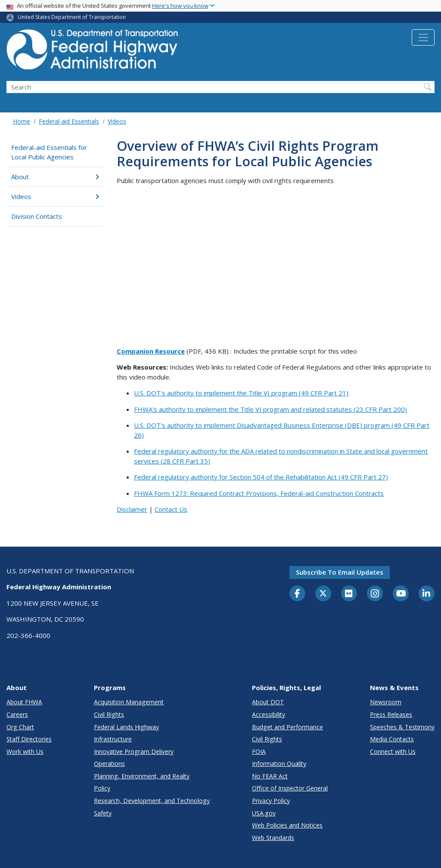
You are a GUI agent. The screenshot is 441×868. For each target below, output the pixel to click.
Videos (117, 121)
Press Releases (391, 714)
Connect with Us (393, 751)
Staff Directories (29, 739)
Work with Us (25, 751)
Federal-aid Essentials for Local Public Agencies (49, 152)
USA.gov (264, 813)
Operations (109, 764)
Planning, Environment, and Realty (142, 776)
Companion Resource (151, 351)
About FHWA (24, 702)
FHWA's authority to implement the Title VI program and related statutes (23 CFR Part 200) (270, 409)
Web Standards (273, 838)
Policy (102, 788)
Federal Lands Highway (126, 727)
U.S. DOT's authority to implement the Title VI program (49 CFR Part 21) (241, 393)
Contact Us (171, 509)
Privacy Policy (271, 801)
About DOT (268, 702)
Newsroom (386, 702)
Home (22, 121)
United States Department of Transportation (72, 17)
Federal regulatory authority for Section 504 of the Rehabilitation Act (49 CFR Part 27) (261, 477)
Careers (17, 714)
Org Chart (20, 727)
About (55, 177)
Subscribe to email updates (340, 572)
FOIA (259, 751)
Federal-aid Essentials (69, 121)
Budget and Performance (287, 727)
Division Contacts (37, 216)
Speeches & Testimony (402, 727)
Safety (103, 813)
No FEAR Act (270, 776)
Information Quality (279, 764)
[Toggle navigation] (423, 37)
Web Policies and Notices (287, 825)
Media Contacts (392, 739)
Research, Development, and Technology (152, 801)
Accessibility (269, 714)
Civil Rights (109, 714)
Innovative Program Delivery (134, 751)
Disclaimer (132, 509)
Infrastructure (113, 739)
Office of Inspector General (290, 788)
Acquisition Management (129, 702)
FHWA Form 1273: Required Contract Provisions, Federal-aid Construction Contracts (259, 493)
